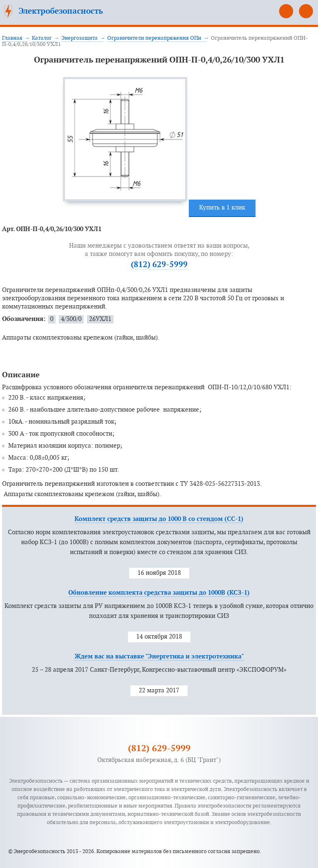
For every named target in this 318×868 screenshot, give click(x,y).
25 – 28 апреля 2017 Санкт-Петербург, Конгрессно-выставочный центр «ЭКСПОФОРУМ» (159, 670)
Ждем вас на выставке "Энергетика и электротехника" (159, 657)
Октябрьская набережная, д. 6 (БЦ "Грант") (159, 760)
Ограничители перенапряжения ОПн (154, 38)
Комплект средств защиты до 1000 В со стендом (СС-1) (159, 519)
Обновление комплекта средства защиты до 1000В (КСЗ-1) (159, 593)
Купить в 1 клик (222, 208)
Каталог (42, 38)
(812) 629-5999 (286, 11)
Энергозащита (79, 38)
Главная (12, 38)
